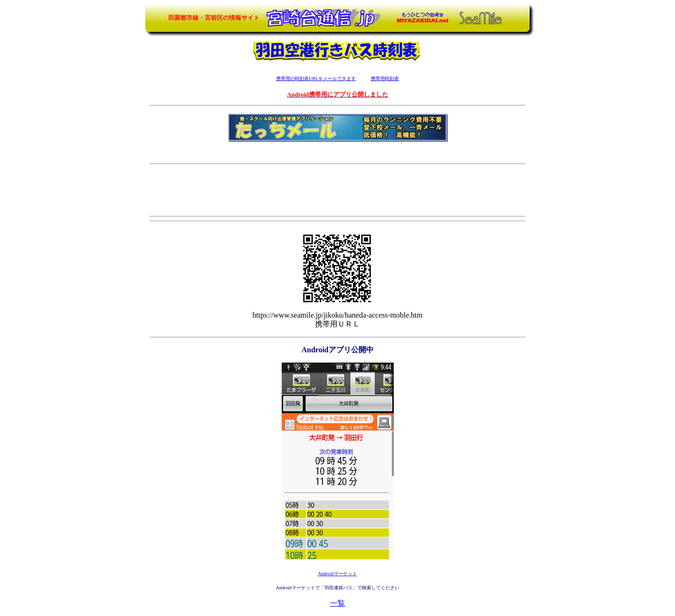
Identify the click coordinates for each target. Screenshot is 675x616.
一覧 (337, 603)
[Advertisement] (337, 189)
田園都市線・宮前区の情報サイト (214, 18)
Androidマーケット (337, 574)
